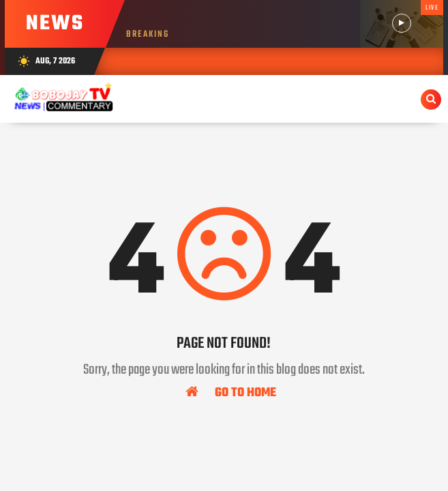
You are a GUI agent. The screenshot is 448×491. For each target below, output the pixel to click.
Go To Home (231, 392)
